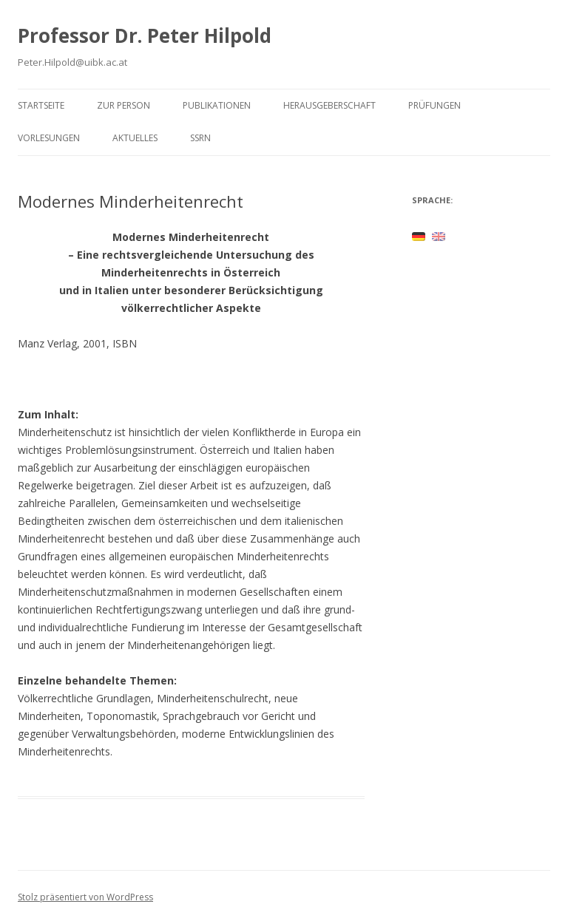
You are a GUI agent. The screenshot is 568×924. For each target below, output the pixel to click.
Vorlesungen (49, 138)
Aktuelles (135, 138)
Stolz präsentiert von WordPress (85, 897)
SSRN (200, 138)
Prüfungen (435, 105)
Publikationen (217, 105)
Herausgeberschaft (329, 105)
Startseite (41, 105)
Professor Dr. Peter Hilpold (145, 35)
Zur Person (124, 105)
